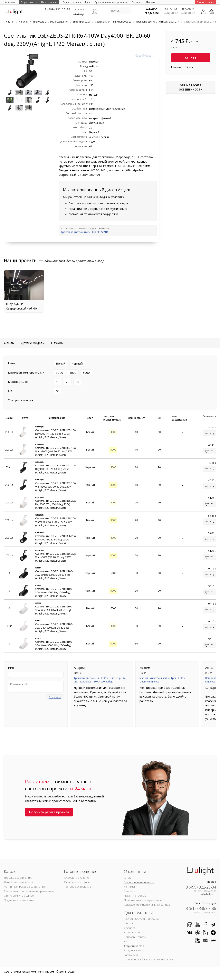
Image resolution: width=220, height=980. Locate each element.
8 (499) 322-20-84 (57, 9)
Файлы (9, 343)
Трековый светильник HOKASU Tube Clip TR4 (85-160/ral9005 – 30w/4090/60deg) (100, 680)
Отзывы (57, 343)
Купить (191, 57)
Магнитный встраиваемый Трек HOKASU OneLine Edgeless (163, 680)
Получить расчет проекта (49, 812)
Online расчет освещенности (191, 87)
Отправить (55, 697)
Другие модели (33, 343)
